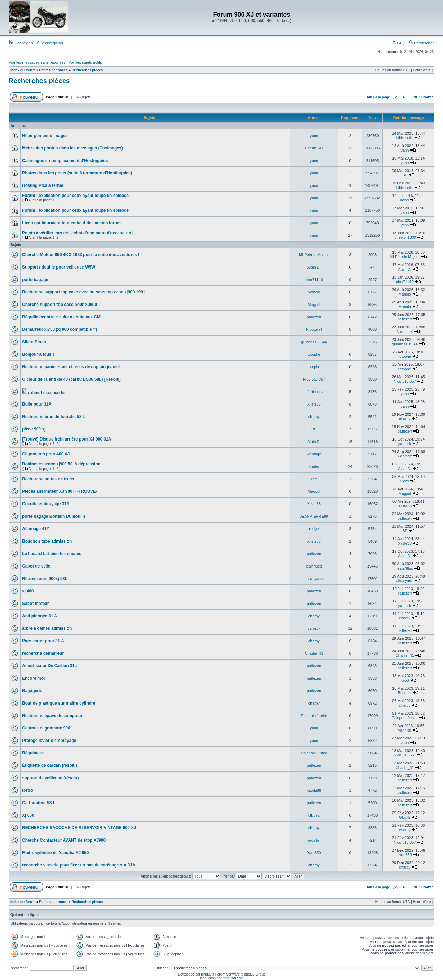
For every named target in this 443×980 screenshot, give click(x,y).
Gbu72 (314, 815)
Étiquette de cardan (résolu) (50, 765)
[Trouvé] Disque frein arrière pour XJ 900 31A (67, 439)
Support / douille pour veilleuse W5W (59, 267)
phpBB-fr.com (233, 978)
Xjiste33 (314, 404)
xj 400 (28, 591)
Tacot (405, 680)
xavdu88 (314, 790)
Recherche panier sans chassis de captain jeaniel (71, 367)
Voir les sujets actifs (85, 62)
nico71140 (314, 280)
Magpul (314, 305)
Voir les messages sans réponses (37, 62)
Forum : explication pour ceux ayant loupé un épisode (75, 196)
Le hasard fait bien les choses (52, 554)
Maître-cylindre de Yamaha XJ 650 (56, 853)
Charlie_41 (314, 148)
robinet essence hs (47, 393)
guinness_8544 (314, 342)
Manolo (314, 292)
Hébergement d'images (45, 136)
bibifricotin (405, 138)
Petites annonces (53, 70)
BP (405, 175)
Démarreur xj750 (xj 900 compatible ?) (60, 329)
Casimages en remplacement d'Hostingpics (65, 161)
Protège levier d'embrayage (49, 741)
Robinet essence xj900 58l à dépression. (62, 464)
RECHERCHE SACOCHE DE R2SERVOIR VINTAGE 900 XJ (79, 828)
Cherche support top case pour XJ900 (60, 305)
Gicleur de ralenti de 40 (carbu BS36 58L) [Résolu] (71, 379)
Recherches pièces (87, 70)
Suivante (426, 97)
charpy (314, 417)
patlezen (314, 317)
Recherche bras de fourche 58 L (54, 417)
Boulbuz (405, 693)
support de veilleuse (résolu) (50, 778)
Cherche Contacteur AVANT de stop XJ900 (64, 840)
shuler (314, 466)
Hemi (314, 479)
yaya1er (314, 840)
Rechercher (421, 43)
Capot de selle (36, 566)
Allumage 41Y (36, 529)
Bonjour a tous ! (38, 354)
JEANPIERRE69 (314, 516)
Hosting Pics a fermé (43, 185)
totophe (314, 354)
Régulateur (33, 753)
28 (415, 97)
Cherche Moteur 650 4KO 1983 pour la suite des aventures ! (81, 255)
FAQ (398, 43)
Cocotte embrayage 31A (46, 504)
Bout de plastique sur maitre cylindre (59, 703)
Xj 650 (28, 815)
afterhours (314, 392)
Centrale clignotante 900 (46, 728)
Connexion (21, 43)
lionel (405, 200)
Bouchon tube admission (47, 541)
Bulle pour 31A (37, 404)
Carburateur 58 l (38, 803)
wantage (314, 454)
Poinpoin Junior (314, 716)
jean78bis (314, 566)
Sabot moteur (35, 604)
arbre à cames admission (47, 628)
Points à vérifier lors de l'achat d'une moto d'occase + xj (77, 233)
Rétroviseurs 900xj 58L (45, 579)
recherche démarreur (43, 653)
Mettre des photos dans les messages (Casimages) (73, 148)
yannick (405, 444)
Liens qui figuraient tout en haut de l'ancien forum (71, 223)
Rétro (28, 790)
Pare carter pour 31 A (43, 641)
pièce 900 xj (34, 429)
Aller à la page (378, 97)
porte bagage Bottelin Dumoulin (54, 516)
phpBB (206, 974)
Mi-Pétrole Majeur (314, 255)
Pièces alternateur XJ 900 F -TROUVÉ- (60, 491)
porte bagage (35, 280)
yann (314, 136)
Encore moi (33, 678)
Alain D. (314, 267)
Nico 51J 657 (314, 379)
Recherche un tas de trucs (48, 479)
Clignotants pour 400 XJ (46, 454)
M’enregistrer (50, 43)
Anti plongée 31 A (40, 616)
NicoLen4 (314, 329)
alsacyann (314, 579)
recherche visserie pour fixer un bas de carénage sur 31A (79, 865)
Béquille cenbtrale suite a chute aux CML (62, 317)
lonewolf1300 (405, 237)
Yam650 (314, 853)
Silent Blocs (34, 342)
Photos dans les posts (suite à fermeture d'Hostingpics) (77, 173)
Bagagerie (32, 691)
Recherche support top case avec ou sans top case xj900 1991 (84, 292)
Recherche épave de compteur (52, 716)
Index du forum (23, 70)
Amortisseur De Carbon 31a (49, 666)
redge (314, 529)
